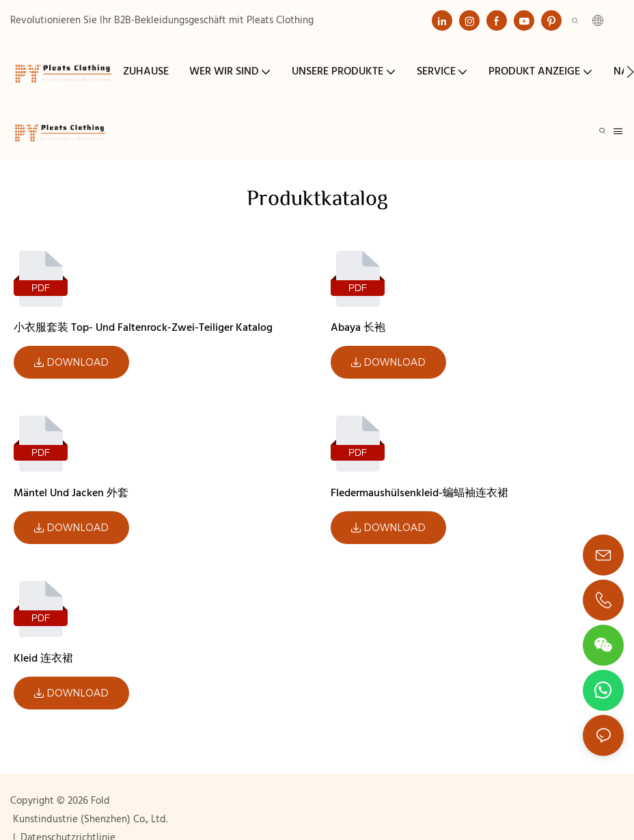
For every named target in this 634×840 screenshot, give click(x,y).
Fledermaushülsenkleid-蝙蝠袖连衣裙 (419, 493)
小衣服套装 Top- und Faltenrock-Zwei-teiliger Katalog (143, 328)
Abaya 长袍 (358, 328)
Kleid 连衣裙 (43, 659)
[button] (630, 72)
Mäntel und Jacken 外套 (71, 493)
